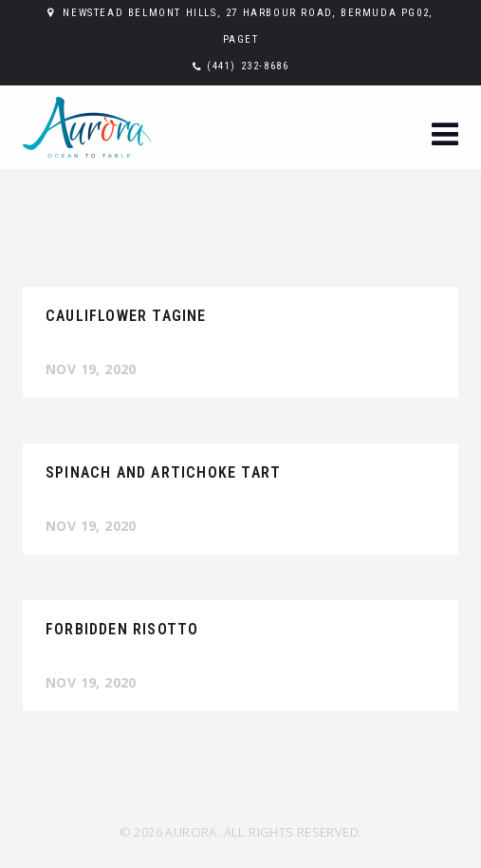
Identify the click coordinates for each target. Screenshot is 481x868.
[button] (445, 136)
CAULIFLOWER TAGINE (126, 316)
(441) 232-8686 (248, 66)
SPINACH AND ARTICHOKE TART (163, 472)
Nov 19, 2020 (91, 369)
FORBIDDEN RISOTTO (122, 629)
